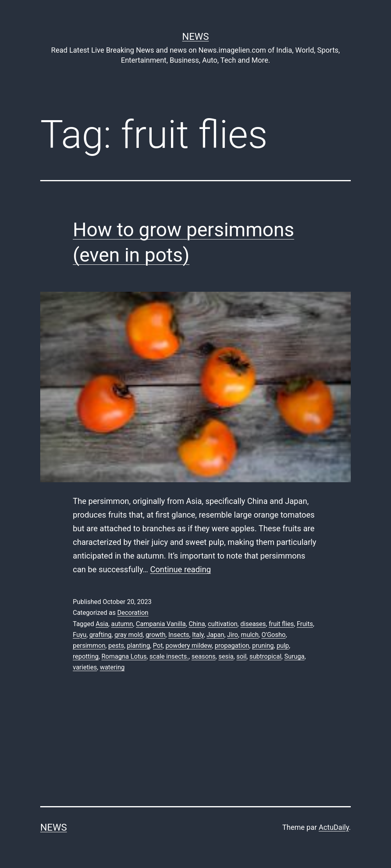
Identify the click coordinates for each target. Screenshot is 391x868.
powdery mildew (189, 646)
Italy (198, 635)
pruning (263, 646)
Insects (179, 635)
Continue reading (180, 569)
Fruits (305, 624)
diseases (253, 624)
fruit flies (281, 624)
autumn (122, 624)
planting (139, 646)
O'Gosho (274, 635)
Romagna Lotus (124, 656)
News (195, 37)
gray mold (128, 635)
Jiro (233, 635)
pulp (283, 646)
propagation (232, 646)
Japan (215, 635)
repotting (86, 656)
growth (155, 635)
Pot (158, 646)
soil (242, 656)
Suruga (294, 656)
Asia (102, 624)
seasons (204, 656)
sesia (226, 656)
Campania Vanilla (161, 624)
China (197, 624)
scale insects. (169, 656)
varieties (85, 667)
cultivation (223, 624)
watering (112, 667)
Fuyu (80, 635)
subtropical (265, 656)
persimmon (89, 646)
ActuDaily (334, 827)
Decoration (133, 613)
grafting (100, 635)
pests (116, 646)
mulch (250, 635)
